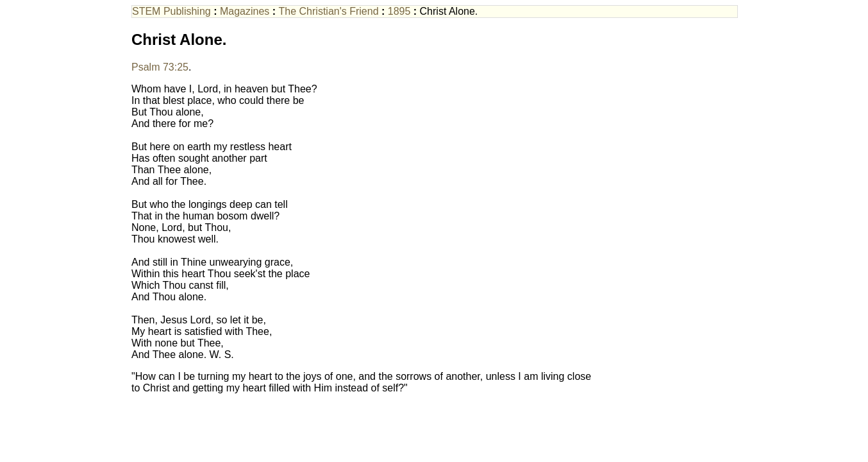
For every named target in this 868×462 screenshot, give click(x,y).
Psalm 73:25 (160, 67)
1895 (399, 11)
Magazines (245, 11)
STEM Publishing (171, 11)
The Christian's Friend (329, 11)
